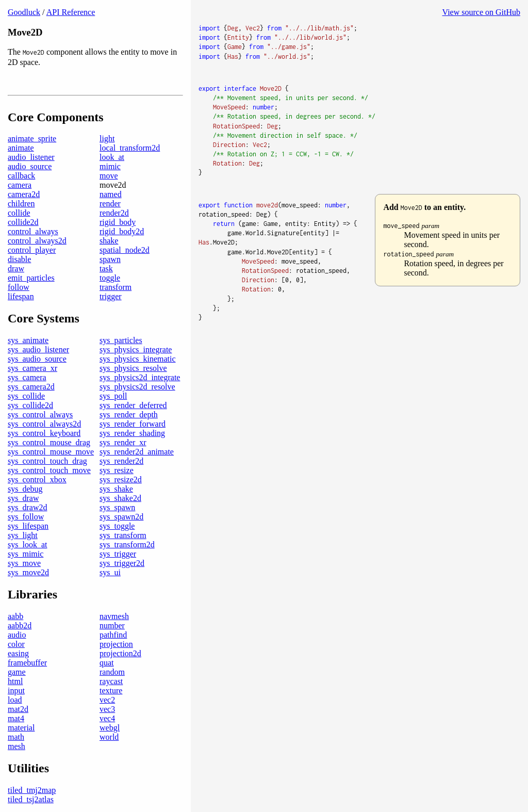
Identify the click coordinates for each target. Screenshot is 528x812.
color (16, 644)
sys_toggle (117, 526)
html (15, 681)
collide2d (23, 222)
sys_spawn (117, 507)
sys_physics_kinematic (138, 359)
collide (19, 213)
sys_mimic (26, 554)
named (111, 194)
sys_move (24, 563)
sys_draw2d (27, 507)
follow (19, 287)
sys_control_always (40, 415)
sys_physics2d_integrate (140, 377)
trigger (111, 296)
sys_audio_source (37, 359)
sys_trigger (118, 554)
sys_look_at (27, 545)
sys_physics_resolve (133, 368)
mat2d (18, 709)
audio (17, 635)
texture (111, 691)
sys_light (23, 535)
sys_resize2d (121, 480)
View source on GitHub (481, 12)
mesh (16, 746)
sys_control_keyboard (44, 433)
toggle (110, 278)
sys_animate (28, 340)
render (110, 204)
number (112, 626)
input (16, 691)
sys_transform (123, 535)
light (107, 139)
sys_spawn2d (121, 517)
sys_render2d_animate (137, 452)
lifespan (21, 296)
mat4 (16, 718)
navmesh (114, 616)
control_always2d (37, 241)
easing (18, 653)
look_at (112, 157)
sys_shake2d (120, 498)
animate (21, 148)
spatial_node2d (125, 250)
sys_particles (121, 340)
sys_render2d (121, 461)
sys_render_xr (123, 442)
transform (115, 287)
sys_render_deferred (133, 405)
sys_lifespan (28, 526)
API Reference (71, 12)
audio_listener (31, 157)
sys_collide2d (30, 405)
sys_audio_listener (38, 350)
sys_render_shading (132, 433)
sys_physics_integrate (136, 350)
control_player (32, 250)
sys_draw (23, 498)
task (106, 269)
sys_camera (27, 377)
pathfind (113, 635)
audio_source (30, 166)
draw (16, 269)
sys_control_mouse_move (51, 452)
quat (107, 663)
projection (116, 644)
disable (19, 259)
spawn (110, 259)
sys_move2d (28, 572)
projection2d (120, 653)
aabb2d (20, 626)
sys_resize (117, 470)
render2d (114, 213)
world (109, 737)
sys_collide (26, 396)
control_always (33, 231)
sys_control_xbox (37, 480)
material (21, 728)
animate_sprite (32, 139)
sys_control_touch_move (49, 470)
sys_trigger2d (122, 563)
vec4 (107, 718)
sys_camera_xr (32, 368)
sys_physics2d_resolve (137, 387)
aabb (15, 616)
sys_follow (26, 517)
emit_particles (31, 278)
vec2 (107, 700)
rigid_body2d (122, 231)
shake (109, 241)
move (109, 176)
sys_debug (25, 489)
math (16, 737)
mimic (110, 166)
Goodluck (24, 12)
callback (21, 176)
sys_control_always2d (44, 424)
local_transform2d (130, 148)
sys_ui (110, 572)
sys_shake (116, 489)
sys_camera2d (31, 387)
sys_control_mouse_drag (49, 442)
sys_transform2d (127, 545)
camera (20, 185)
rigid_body (118, 222)
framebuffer (27, 663)
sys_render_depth (129, 415)
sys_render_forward (133, 424)
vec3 (107, 709)
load (15, 700)
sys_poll (113, 396)
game (17, 672)
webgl (110, 728)
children (21, 204)
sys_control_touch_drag (47, 461)
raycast (111, 681)
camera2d (24, 194)
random (112, 672)
